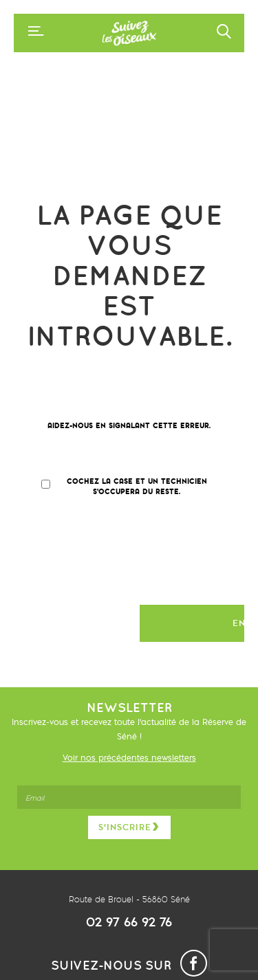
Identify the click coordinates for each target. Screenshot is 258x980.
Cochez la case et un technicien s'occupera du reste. (137, 486)
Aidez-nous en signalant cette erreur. (129, 426)
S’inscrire (129, 827)
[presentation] (139, 558)
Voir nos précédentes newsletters (129, 758)
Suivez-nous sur (129, 965)
